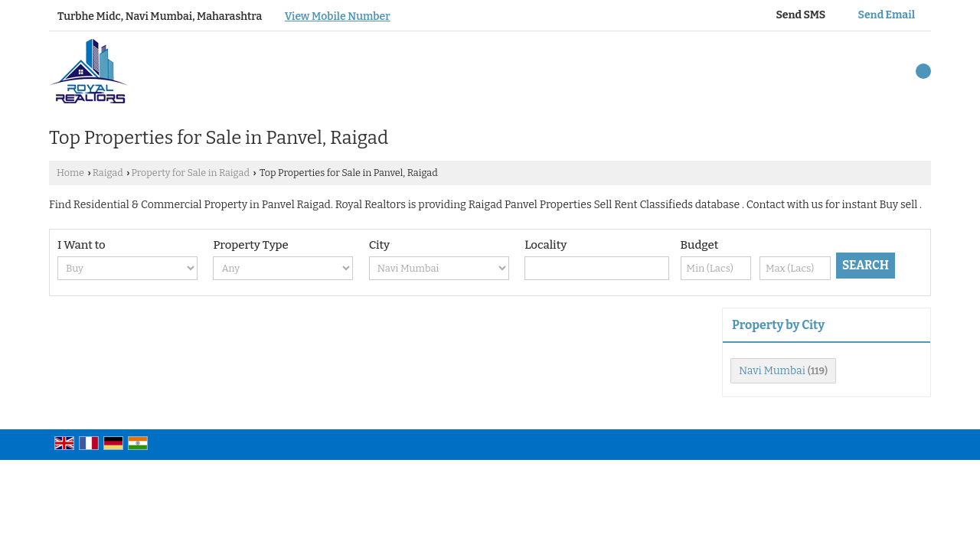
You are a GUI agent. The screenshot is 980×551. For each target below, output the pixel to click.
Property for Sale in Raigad (190, 173)
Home (70, 173)
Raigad (108, 173)
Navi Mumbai (772, 371)
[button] (338, 16)
